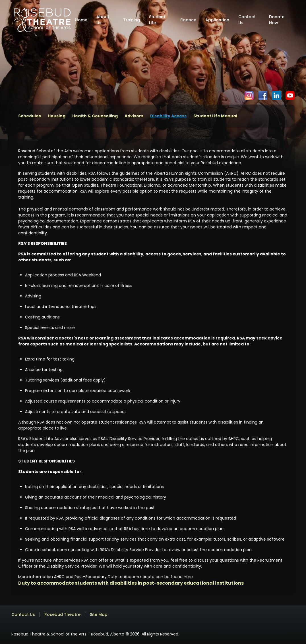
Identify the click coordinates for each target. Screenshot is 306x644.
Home (81, 20)
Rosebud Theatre (62, 615)
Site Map (99, 615)
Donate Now (277, 20)
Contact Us (247, 20)
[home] (42, 20)
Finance (188, 20)
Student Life (157, 20)
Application (217, 20)
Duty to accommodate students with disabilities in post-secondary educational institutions (131, 583)
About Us (103, 20)
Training (132, 20)
